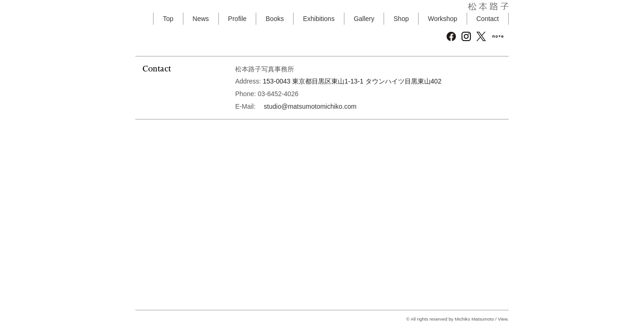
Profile (238, 19)
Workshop (443, 19)
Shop (401, 19)
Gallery (364, 19)
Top (168, 19)
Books (275, 19)
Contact (488, 19)
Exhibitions (319, 19)
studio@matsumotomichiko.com (310, 106)
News (201, 19)
